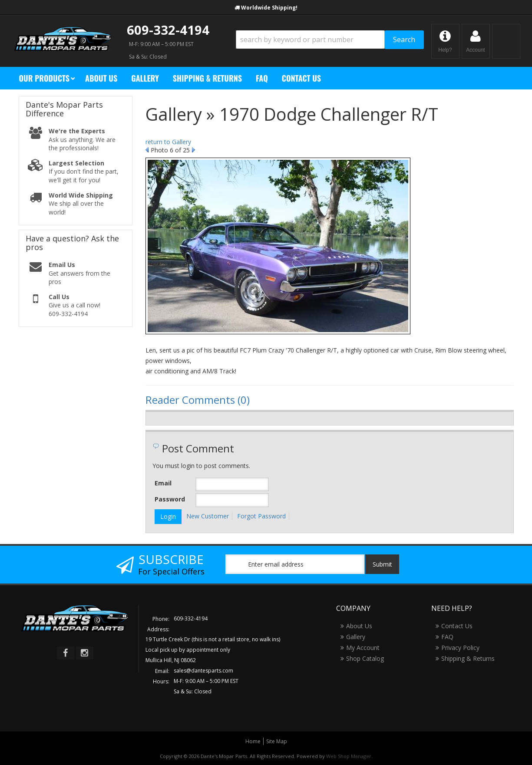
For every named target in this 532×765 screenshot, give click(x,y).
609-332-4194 (168, 30)
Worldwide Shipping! (269, 8)
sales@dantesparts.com (203, 671)
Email (163, 483)
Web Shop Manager (349, 756)
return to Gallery (168, 142)
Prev (147, 150)
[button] (330, 40)
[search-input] (310, 40)
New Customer (208, 516)
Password (170, 499)
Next (193, 150)
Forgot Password (261, 516)
